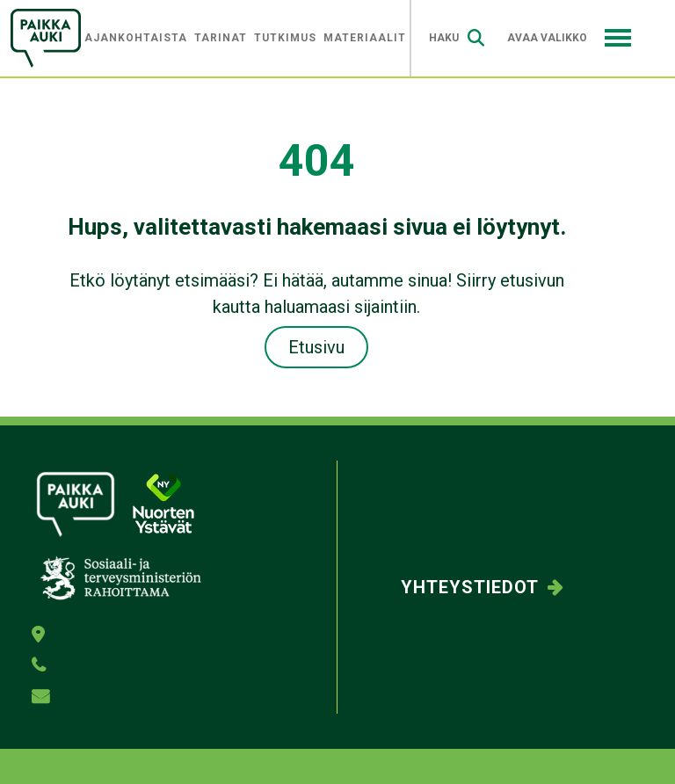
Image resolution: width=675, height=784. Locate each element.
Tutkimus (285, 38)
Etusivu (316, 347)
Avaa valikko (569, 38)
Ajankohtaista (136, 38)
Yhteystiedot (470, 587)
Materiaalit (365, 38)
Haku (457, 38)
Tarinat (221, 38)
